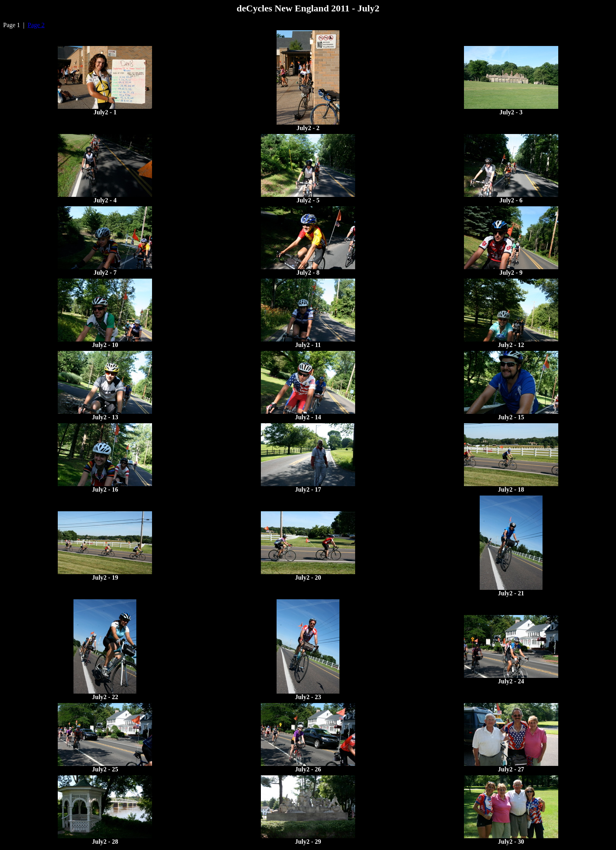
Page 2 (36, 25)
